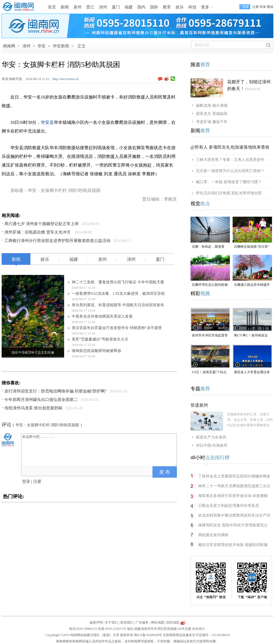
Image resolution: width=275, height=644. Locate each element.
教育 (167, 7)
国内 (141, 7)
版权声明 (96, 622)
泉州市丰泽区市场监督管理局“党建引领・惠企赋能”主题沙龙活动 (210, 336)
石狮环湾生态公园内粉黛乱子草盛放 (210, 285)
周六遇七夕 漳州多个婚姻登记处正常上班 (42, 224)
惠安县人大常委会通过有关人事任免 (252, 372)
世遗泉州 (199, 405)
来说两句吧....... (99, 449)
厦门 (116, 7)
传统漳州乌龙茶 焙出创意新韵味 (33, 408)
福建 (129, 7)
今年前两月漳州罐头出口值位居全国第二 (41, 400)
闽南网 (9, 46)
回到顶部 (173, 622)
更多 (205, 7)
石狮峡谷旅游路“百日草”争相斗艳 (252, 247)
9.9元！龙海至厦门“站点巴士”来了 (209, 372)
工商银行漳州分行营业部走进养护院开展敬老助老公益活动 (57, 241)
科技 (192, 7)
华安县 (47, 122)
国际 (154, 7)
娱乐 (180, 7)
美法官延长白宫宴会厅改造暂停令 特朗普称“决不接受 (117, 328)
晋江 (90, 7)
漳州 (103, 7)
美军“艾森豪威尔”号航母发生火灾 (100, 339)
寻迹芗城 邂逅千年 (212, 122)
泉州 (77, 7)
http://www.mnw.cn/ (66, 79)
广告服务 (142, 622)
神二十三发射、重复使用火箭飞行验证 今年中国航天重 (118, 282)
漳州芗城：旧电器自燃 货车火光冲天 (38, 232)
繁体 (270, 7)
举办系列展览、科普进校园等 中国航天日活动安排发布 (118, 305)
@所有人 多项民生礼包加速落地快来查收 (230, 147)
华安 (42, 46)
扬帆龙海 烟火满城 (212, 105)
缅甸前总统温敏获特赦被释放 (96, 351)
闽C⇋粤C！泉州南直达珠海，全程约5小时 (251, 336)
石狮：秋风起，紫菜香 (208, 247)
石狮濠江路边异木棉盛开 (252, 285)
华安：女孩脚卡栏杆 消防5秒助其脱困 (47, 425)
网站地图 (158, 622)
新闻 (65, 7)
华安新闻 (61, 46)
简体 (263, 7)
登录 (26, 482)
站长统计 (199, 629)
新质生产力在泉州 (211, 437)
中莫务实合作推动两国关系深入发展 (102, 316)
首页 (52, 7)
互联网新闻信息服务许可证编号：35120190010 (196, 635)
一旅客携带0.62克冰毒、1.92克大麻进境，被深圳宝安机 (118, 294)
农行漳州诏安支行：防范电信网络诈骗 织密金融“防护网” (56, 391)
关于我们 (111, 622)
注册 (255, 7)
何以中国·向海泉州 (212, 445)
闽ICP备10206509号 (148, 635)
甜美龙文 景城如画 (212, 114)
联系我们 (127, 622)
